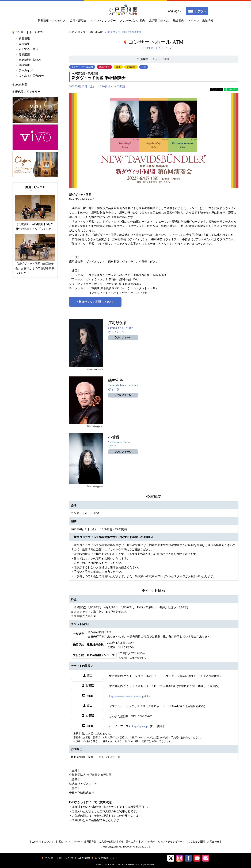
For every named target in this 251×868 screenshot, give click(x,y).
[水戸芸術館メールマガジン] (206, 858)
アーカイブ (26, 70)
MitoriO (78, 842)
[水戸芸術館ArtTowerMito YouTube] (197, 858)
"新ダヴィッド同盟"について (95, 302)
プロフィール (123, 338)
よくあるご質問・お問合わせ (203, 842)
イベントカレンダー (103, 21)
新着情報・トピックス (52, 21)
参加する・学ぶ (28, 49)
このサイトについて (43, 842)
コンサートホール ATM (91, 32)
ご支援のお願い (108, 842)
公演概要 (142, 59)
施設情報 (24, 65)
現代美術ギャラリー (28, 92)
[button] (171, 858)
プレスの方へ (148, 842)
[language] (174, 11)
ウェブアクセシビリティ (172, 842)
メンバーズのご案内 (132, 21)
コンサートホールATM (29, 32)
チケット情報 (161, 59)
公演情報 (24, 44)
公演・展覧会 (78, 21)
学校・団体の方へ (128, 842)
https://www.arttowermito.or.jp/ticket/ (130, 696)
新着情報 (24, 38)
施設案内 (178, 21)
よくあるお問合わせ (31, 76)
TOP (71, 32)
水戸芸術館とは (159, 21)
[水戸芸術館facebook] (188, 858)
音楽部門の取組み (30, 60)
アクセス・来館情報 (201, 21)
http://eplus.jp (140, 726)
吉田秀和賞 (90, 842)
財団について (64, 842)
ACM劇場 (21, 85)
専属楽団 (24, 54)
